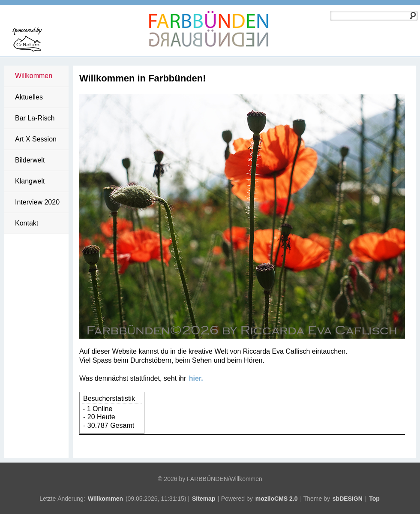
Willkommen (34, 76)
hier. (196, 378)
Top (374, 499)
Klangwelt (30, 181)
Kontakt (27, 223)
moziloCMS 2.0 (277, 499)
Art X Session (36, 139)
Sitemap (204, 499)
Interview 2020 (37, 202)
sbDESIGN (348, 499)
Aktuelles (29, 97)
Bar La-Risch (35, 118)
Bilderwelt (30, 160)
